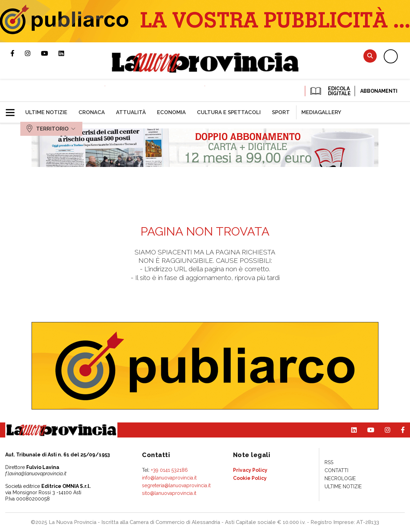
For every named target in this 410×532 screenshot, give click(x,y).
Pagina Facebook (18, 53)
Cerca (370, 56)
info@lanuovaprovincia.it (169, 478)
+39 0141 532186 (169, 470)
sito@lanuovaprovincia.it (169, 493)
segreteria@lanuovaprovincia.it (176, 485)
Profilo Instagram (33, 53)
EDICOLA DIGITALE (330, 91)
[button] (13, 110)
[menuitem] (46, 112)
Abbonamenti (379, 91)
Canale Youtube (50, 53)
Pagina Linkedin (67, 53)
